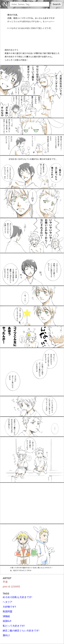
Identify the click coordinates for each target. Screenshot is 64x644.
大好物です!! (9, 607)
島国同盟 (8, 611)
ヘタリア (8, 602)
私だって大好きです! (14, 626)
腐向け (6, 635)
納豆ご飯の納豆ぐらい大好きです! (21, 631)
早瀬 (5, 582)
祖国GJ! (7, 621)
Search (57, 4)
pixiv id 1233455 (11, 587)
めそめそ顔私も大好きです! (17, 597)
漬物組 (6, 616)
